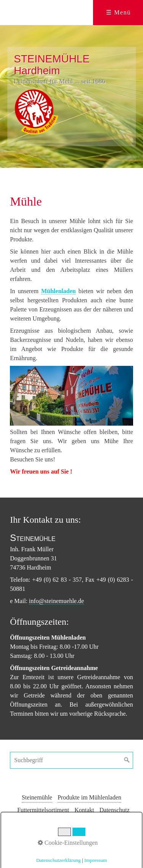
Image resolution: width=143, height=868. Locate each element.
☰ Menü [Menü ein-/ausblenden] (118, 12)
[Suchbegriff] (71, 760)
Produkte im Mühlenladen (89, 797)
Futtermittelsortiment (43, 810)
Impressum (73, 823)
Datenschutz (115, 810)
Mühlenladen (59, 291)
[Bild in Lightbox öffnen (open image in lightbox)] (71, 396)
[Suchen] (127, 760)
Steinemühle (37, 797)
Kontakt (84, 810)
